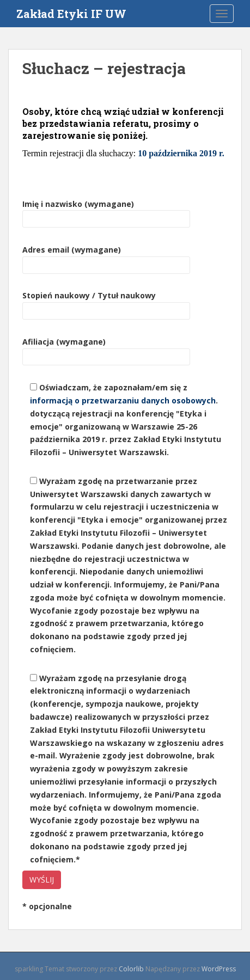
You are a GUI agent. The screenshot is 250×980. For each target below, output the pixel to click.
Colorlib (131, 969)
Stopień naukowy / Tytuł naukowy (106, 303)
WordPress (219, 969)
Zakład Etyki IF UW (71, 14)
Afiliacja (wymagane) (106, 349)
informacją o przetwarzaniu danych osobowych (123, 400)
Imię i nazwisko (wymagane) (106, 212)
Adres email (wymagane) (106, 257)
